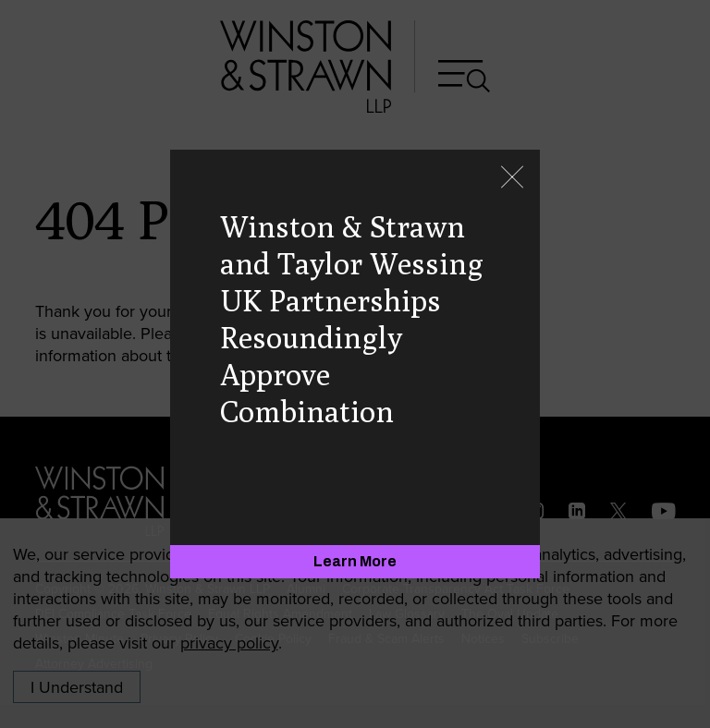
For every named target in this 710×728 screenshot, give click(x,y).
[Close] (512, 179)
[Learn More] (355, 562)
